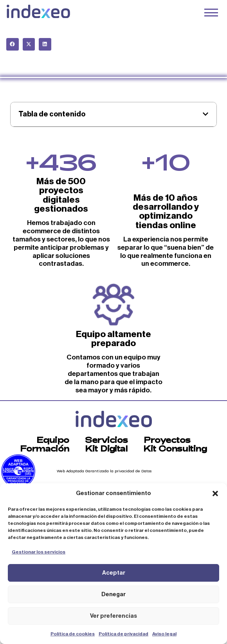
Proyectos (167, 440)
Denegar (113, 594)
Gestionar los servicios (39, 552)
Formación (45, 448)
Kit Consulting (175, 448)
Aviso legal (164, 634)
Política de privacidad (123, 634)
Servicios (106, 440)
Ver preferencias (113, 616)
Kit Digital (106, 448)
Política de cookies (73, 634)
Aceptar (114, 573)
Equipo (53, 440)
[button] (215, 493)
